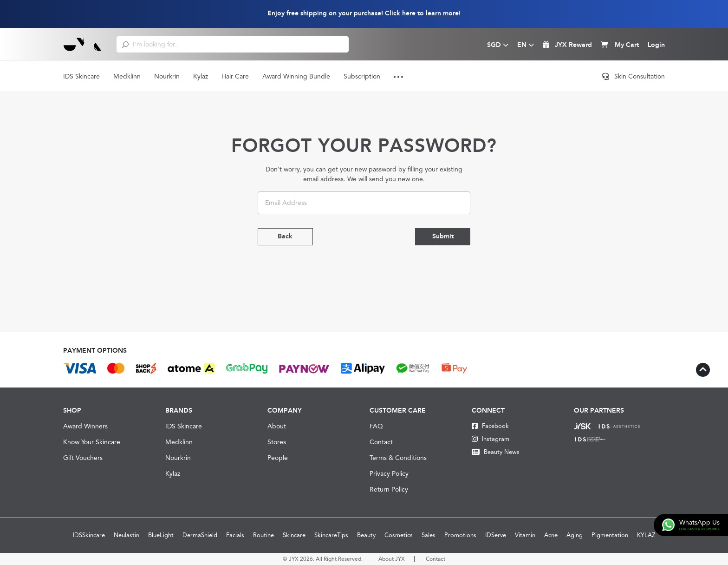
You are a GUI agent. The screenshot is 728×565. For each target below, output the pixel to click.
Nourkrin (167, 76)
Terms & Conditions (398, 458)
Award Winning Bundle (296, 76)
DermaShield (200, 535)
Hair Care (235, 76)
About (277, 426)
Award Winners (85, 426)
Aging (575, 535)
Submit (442, 237)
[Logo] (83, 44)
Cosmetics (399, 535)
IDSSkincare (89, 535)
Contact (381, 442)
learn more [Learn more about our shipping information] (442, 13)
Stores (277, 442)
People (278, 458)
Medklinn (127, 76)
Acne (551, 535)
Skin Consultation (633, 76)
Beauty (366, 535)
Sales (429, 535)
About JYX (392, 559)
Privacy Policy (389, 473)
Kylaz (201, 76)
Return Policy (389, 489)
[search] (125, 44)
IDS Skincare (81, 76)
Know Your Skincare (92, 442)
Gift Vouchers (83, 458)
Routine (263, 535)
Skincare (294, 535)
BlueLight (161, 535)
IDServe (496, 535)
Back (286, 237)
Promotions (460, 535)
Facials (235, 535)
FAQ (376, 426)
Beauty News (496, 452)
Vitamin (525, 535)
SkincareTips (331, 535)
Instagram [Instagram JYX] (491, 439)
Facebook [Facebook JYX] (490, 426)
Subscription (362, 76)
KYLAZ (646, 535)
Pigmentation (610, 535)
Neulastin (127, 535)
